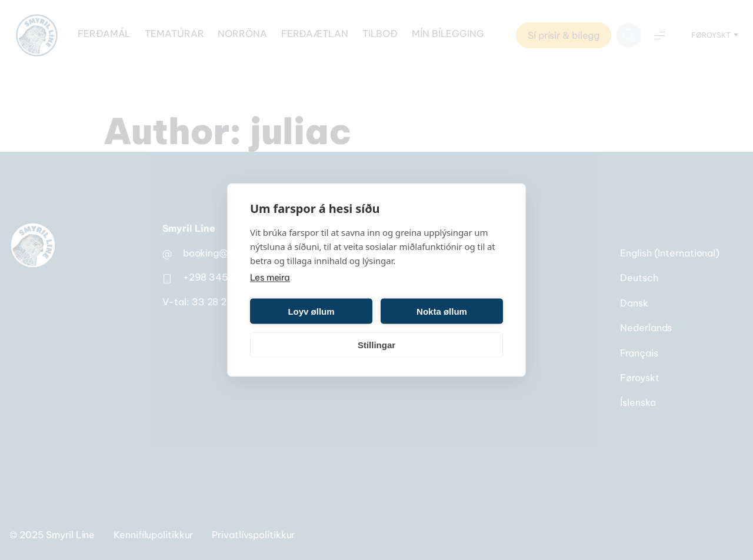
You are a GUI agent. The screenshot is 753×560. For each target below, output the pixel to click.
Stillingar (376, 344)
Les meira (270, 277)
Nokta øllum (442, 311)
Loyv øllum (311, 311)
